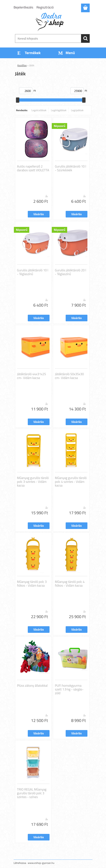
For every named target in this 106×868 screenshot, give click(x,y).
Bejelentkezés (24, 7)
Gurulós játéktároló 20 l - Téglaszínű (71, 272)
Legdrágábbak (59, 110)
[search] (85, 38)
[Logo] (51, 22)
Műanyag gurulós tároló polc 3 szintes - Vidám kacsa (33, 482)
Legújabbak (77, 110)
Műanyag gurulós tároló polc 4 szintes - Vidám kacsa (71, 482)
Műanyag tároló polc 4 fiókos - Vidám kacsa (70, 584)
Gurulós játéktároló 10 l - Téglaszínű (33, 272)
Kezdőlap (22, 65)
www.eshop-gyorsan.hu (41, 863)
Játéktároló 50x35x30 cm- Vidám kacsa (69, 376)
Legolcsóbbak (39, 110)
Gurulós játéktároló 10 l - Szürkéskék (71, 168)
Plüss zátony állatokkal (32, 686)
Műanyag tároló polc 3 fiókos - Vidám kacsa (32, 584)
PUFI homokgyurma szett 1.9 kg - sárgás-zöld (69, 689)
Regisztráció (45, 7)
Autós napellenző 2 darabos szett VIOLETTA (33, 168)
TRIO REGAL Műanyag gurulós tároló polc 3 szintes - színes (32, 793)
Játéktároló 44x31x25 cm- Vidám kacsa (32, 376)
